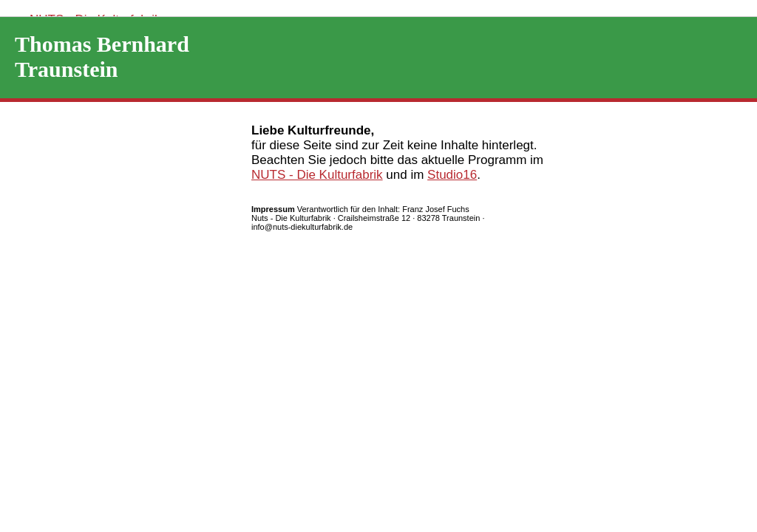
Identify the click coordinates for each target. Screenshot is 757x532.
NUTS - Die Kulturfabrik (317, 175)
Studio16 (452, 175)
